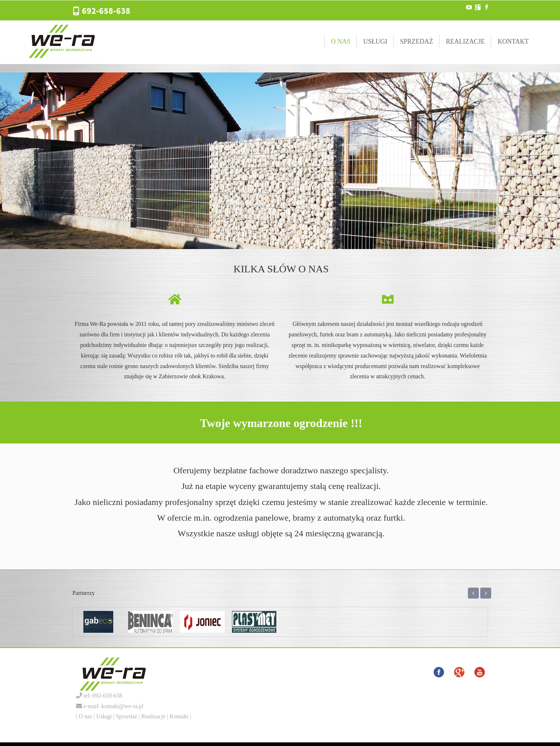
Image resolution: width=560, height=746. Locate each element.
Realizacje (465, 42)
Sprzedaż (416, 42)
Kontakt (513, 42)
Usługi (375, 42)
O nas (341, 42)
